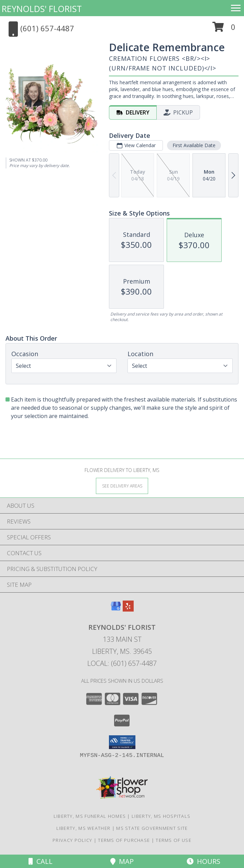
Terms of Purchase (124, 840)
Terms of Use (174, 840)
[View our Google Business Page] (116, 609)
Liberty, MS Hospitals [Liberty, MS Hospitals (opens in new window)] (161, 816)
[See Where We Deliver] (122, 486)
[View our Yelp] (128, 609)
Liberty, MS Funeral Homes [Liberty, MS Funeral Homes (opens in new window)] (90, 816)
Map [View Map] (122, 861)
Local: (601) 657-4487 (122, 663)
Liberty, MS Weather (84, 828)
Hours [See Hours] (203, 861)
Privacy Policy (72, 840)
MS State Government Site (152, 828)
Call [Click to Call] (41, 861)
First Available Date (194, 145)
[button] (224, 29)
